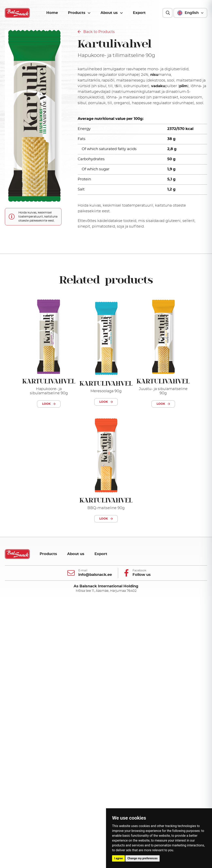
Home (52, 13)
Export (139, 13)
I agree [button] (118, 858)
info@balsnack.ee (95, 575)
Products (79, 13)
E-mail (83, 571)
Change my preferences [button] (143, 858)
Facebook (139, 571)
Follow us (142, 575)
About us (112, 13)
